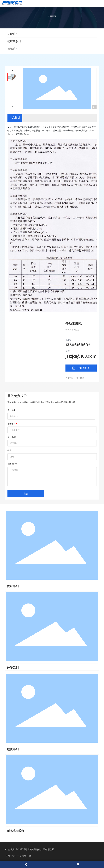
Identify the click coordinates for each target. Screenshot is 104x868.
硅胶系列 (13, 34)
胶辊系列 (13, 49)
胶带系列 (13, 586)
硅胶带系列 (14, 41)
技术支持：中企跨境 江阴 (18, 856)
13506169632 (78, 345)
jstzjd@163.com (81, 357)
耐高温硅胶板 (16, 831)
